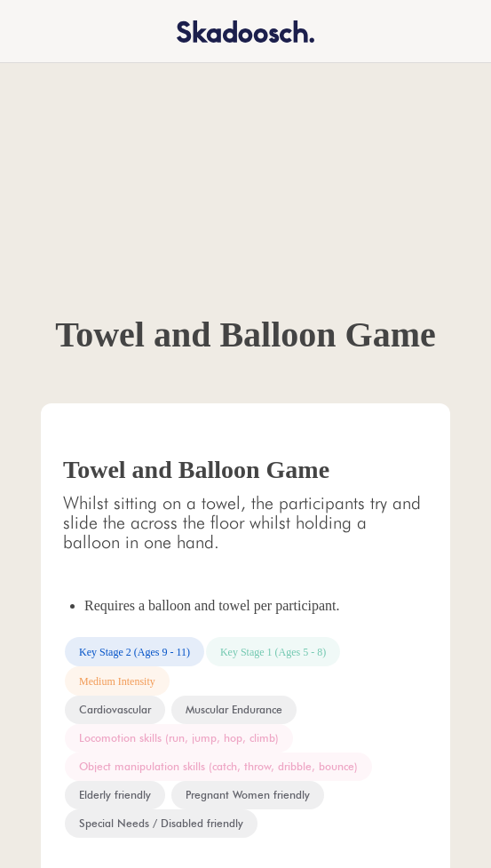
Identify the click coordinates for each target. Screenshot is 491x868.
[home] (234, 31)
